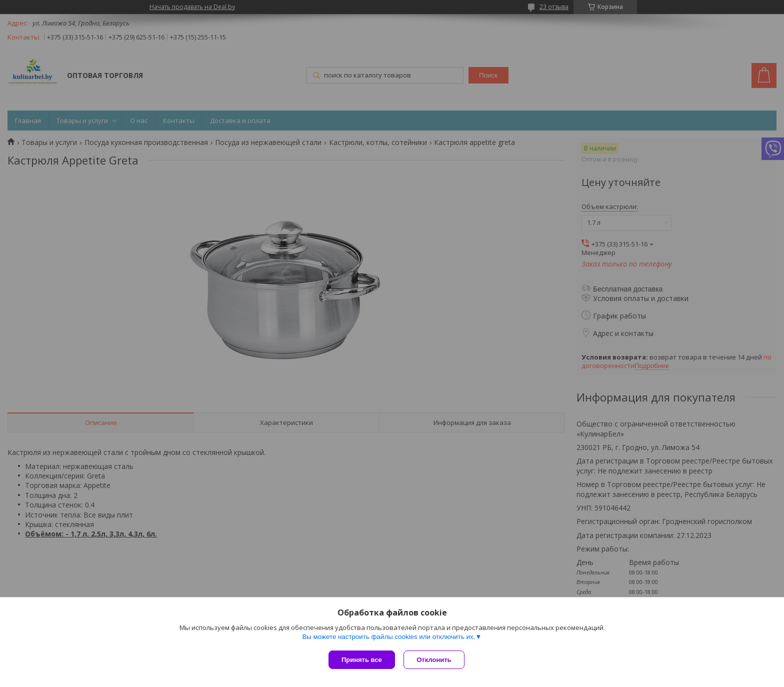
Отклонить (435, 660)
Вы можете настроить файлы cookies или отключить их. (388, 638)
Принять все (362, 660)
